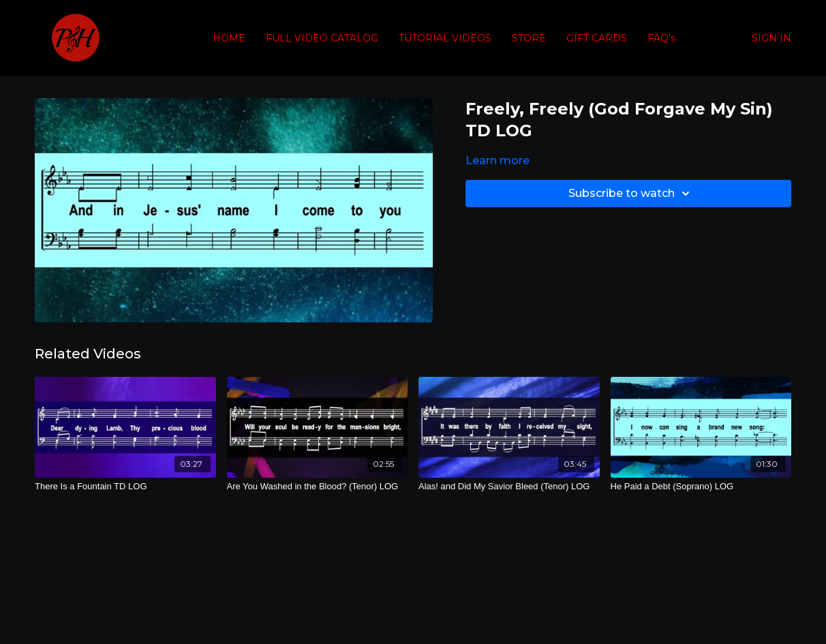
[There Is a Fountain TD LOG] (125, 487)
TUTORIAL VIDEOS (445, 38)
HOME (229, 38)
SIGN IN (771, 38)
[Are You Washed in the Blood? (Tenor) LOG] (318, 487)
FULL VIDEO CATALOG (322, 38)
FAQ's (661, 38)
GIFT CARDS (597, 38)
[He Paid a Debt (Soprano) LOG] (701, 487)
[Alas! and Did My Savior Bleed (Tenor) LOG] (509, 487)
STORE (529, 38)
